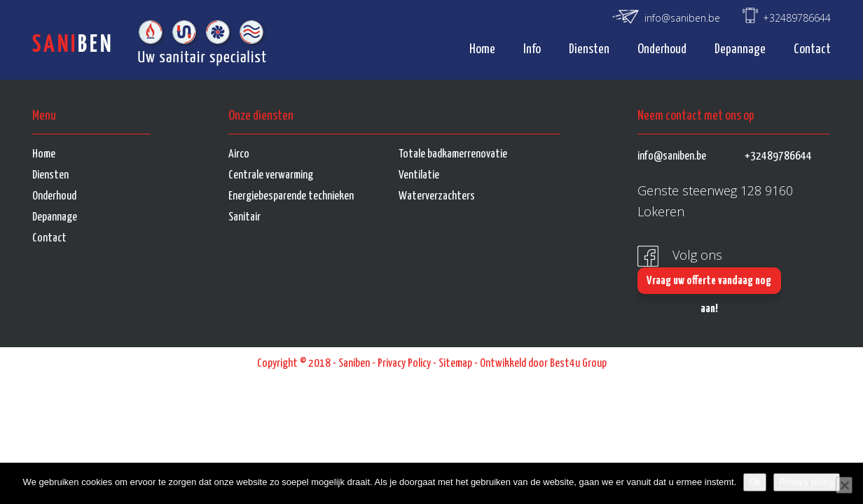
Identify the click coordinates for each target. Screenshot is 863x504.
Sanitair (244, 217)
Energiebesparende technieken (291, 196)
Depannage (740, 49)
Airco (239, 154)
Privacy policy (807, 482)
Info (532, 49)
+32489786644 (797, 18)
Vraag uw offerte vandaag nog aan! (709, 285)
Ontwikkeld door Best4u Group (543, 364)
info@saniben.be (682, 18)
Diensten (589, 49)
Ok (755, 482)
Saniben (354, 364)
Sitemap (455, 364)
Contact (812, 49)
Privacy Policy (404, 364)
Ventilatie (419, 175)
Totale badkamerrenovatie (453, 154)
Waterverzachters (437, 196)
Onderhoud (662, 49)
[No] (844, 485)
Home (482, 49)
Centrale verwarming (271, 175)
